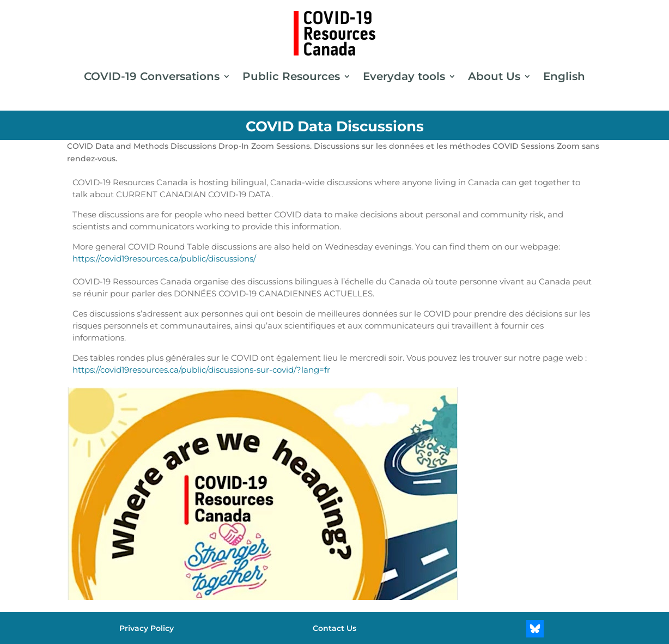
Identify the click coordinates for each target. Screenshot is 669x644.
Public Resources (291, 76)
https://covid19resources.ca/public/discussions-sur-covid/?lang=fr (201, 370)
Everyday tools (404, 76)
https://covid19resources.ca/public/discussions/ (164, 259)
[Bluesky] (535, 629)
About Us (494, 76)
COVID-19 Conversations (152, 76)
